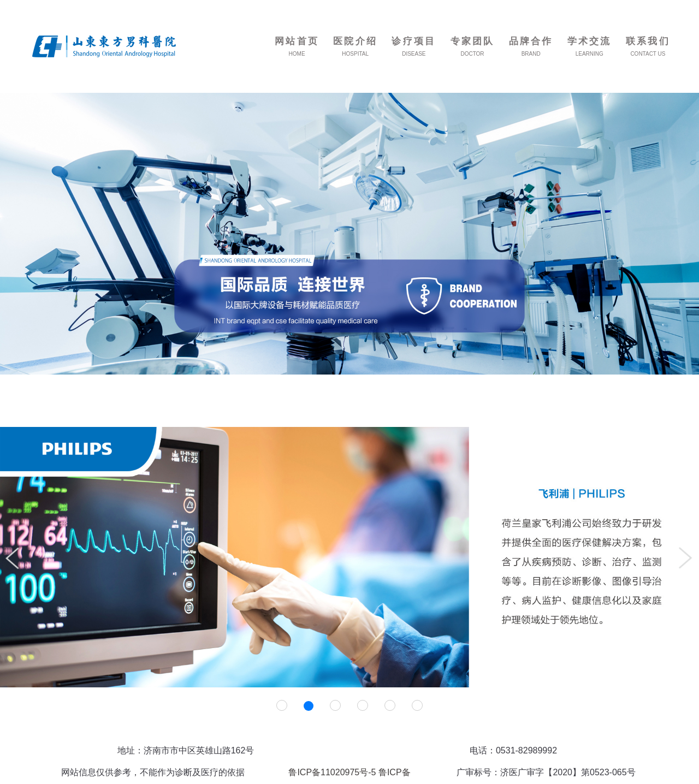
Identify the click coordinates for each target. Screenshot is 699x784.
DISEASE (414, 54)
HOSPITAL (355, 54)
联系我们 (648, 41)
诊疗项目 (414, 41)
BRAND (531, 54)
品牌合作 (531, 41)
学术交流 (590, 41)
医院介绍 (355, 41)
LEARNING (590, 54)
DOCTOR (472, 54)
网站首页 (297, 41)
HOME (297, 54)
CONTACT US (648, 54)
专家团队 (473, 41)
